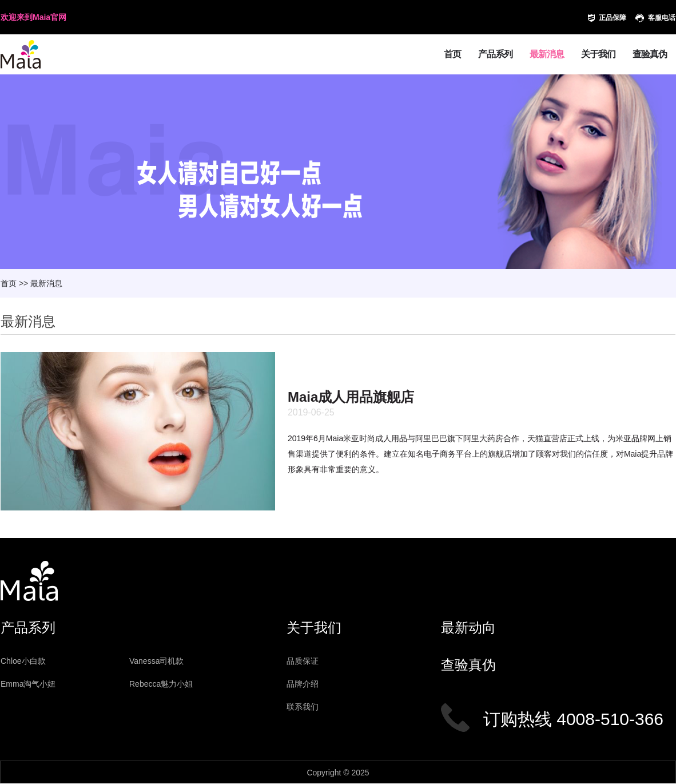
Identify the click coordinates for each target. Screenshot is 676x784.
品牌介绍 (303, 684)
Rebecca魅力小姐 (161, 684)
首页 (452, 54)
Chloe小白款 (23, 661)
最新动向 (468, 627)
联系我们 (303, 707)
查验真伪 (650, 54)
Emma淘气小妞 (28, 684)
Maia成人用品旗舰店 (351, 397)
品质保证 (303, 661)
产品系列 (495, 54)
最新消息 (547, 54)
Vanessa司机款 (156, 661)
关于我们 (598, 54)
